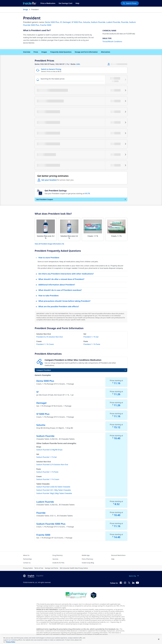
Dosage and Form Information (86, 52)
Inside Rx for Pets (58, 563)
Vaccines (55, 559)
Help (77, 3)
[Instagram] (125, 583)
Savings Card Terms (52, 568)
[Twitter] (129, 583)
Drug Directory (57, 555)
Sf (61, 22)
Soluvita (87, 22)
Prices (36, 52)
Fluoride (125, 22)
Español (40, 576)
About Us (26, 555)
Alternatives (106, 52)
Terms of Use (39, 568)
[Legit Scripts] (94, 595)
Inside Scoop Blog (88, 563)
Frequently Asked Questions (61, 52)
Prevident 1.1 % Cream (45, 344)
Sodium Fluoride (98, 22)
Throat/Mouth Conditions (112, 41)
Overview (27, 52)
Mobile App (86, 555)
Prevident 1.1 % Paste (92, 344)
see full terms (107, 620)
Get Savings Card (66, 3)
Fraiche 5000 (46, 25)
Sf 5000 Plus (77, 22)
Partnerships (27, 559)
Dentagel (67, 22)
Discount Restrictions (118, 555)
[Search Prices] (130, 3)
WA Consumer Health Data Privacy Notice (74, 568)
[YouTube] (137, 583)
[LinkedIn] (133, 583)
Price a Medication (48, 3)
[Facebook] (121, 583)
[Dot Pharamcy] (77, 595)
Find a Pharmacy (87, 559)
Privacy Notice (28, 568)
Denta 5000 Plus (52, 22)
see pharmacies (74, 622)
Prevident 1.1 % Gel (91, 337)
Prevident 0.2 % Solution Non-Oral (50, 337)
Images (44, 52)
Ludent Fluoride (113, 22)
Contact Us (27, 563)
